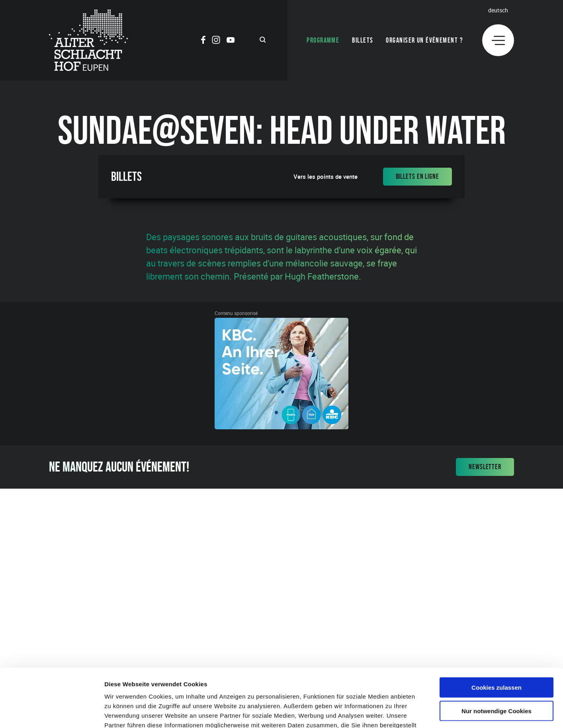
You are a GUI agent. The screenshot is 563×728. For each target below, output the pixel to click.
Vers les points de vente (325, 177)
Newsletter (485, 467)
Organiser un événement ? (424, 40)
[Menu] (498, 40)
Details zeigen (423, 712)
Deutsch (498, 10)
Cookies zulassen (497, 633)
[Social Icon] (203, 41)
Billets (363, 40)
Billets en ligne (417, 176)
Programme (323, 40)
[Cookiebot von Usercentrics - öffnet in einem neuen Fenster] (52, 712)
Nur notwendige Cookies (497, 656)
